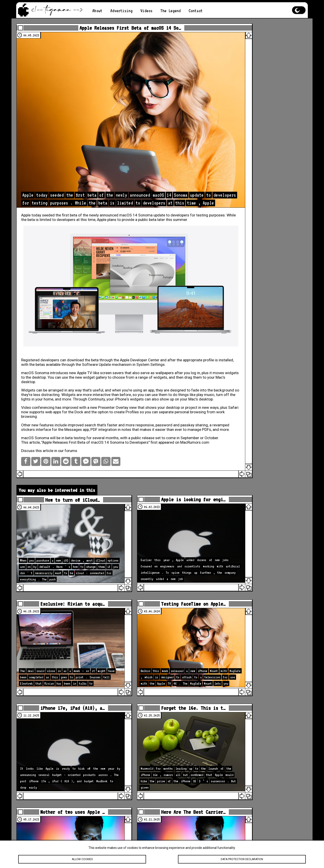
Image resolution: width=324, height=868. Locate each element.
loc (263, 326)
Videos (146, 11)
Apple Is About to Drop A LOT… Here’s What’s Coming (263, 637)
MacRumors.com (42, 414)
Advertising (121, 11)
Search (295, 240)
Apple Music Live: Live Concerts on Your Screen (256, 138)
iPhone (42, 358)
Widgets (35, 344)
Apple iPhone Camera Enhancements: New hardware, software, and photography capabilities (261, 53)
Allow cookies (82, 859)
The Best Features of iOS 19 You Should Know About (261, 39)
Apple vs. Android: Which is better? (261, 98)
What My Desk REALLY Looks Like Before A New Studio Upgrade (264, 691)
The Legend (171, 11)
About (97, 11)
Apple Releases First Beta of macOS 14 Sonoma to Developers (102, 410)
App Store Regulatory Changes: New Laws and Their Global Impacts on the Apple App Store (264, 127)
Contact (196, 11)
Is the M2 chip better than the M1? (264, 66)
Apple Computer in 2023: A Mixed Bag (258, 107)
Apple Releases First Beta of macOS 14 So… (117, 29)
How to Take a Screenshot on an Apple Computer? (264, 116)
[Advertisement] (262, 189)
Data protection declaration (242, 859)
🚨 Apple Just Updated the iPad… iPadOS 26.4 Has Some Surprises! (260, 666)
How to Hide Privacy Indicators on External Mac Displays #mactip (264, 680)
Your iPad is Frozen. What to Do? (262, 75)
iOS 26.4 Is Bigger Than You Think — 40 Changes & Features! (264, 651)
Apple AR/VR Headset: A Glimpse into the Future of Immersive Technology (264, 87)
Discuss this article (44, 423)
